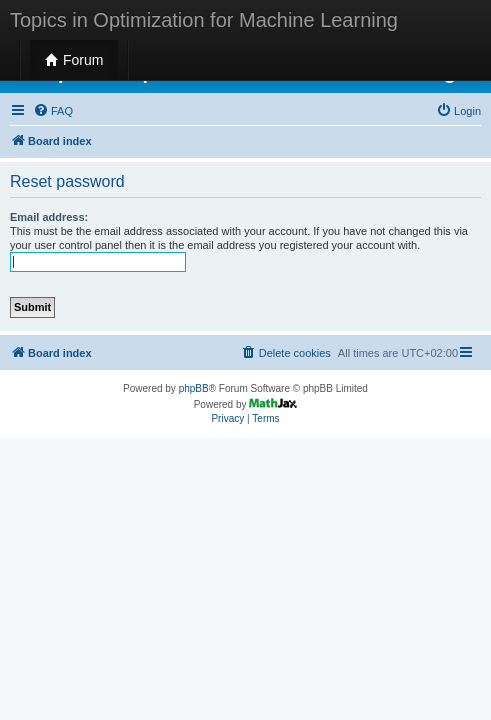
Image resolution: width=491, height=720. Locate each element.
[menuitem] (53, 111)
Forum (74, 60)
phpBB (194, 388)
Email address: (49, 217)
